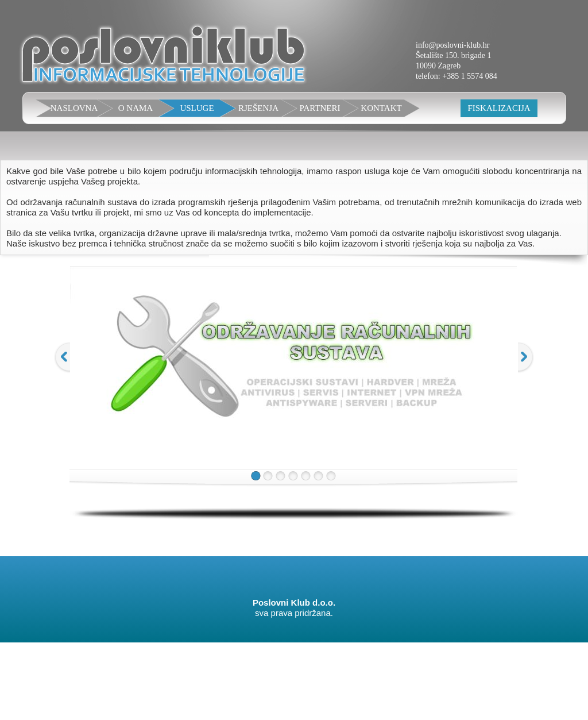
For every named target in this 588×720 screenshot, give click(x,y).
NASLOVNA (74, 108)
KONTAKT (381, 108)
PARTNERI (320, 108)
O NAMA (136, 108)
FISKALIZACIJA (499, 108)
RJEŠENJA (258, 108)
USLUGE (197, 108)
